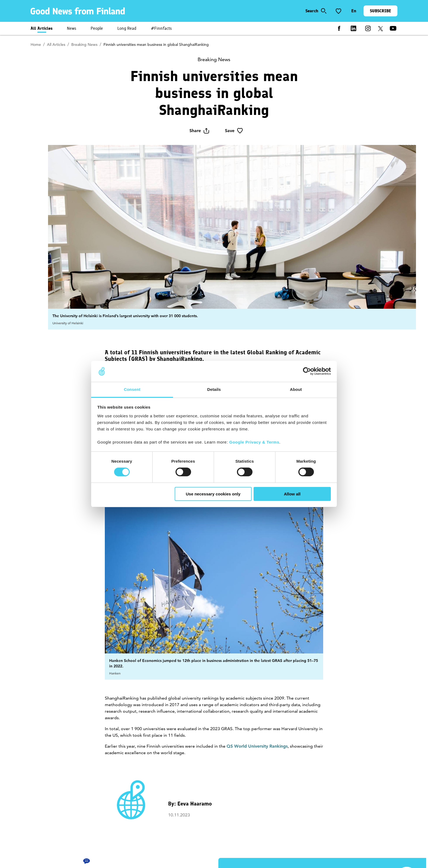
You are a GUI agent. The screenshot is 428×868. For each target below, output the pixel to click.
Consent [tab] (132, 389)
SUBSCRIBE (381, 11)
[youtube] (393, 28)
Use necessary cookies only (213, 494)
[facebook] (339, 28)
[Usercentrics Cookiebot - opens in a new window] (307, 371)
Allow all (292, 494)
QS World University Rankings (257, 746)
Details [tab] (214, 389)
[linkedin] (353, 28)
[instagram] (368, 28)
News (72, 28)
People (97, 28)
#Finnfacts (161, 28)
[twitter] (381, 28)
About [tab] (296, 389)
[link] (79, 11)
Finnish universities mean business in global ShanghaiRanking (156, 44)
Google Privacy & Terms (254, 442)
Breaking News (84, 44)
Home (36, 44)
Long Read (127, 28)
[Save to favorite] (338, 11)
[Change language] (354, 11)
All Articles (42, 28)
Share (200, 131)
